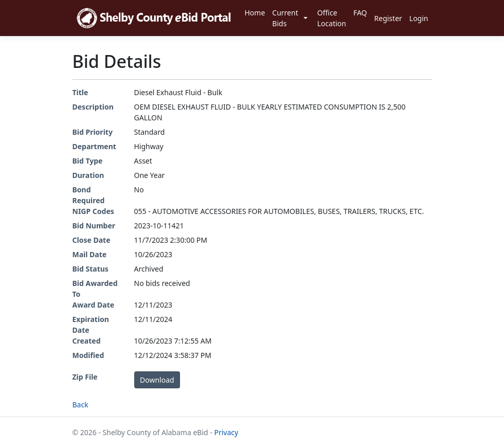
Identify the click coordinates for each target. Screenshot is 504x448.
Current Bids (285, 18)
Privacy (226, 432)
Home (255, 13)
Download (157, 380)
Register (388, 18)
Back (80, 405)
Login (419, 18)
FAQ (360, 13)
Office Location (332, 18)
